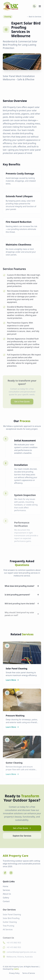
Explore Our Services (22, 837)
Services (6, 892)
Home (6, 888)
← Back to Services (34, 17)
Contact (6, 903)
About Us (7, 895)
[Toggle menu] (40, 6)
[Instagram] (11, 874)
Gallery (6, 899)
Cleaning (8, 17)
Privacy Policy (14, 973)
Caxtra (16, 969)
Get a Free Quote (22, 829)
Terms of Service (29, 973)
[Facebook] (5, 874)
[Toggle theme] (34, 6)
